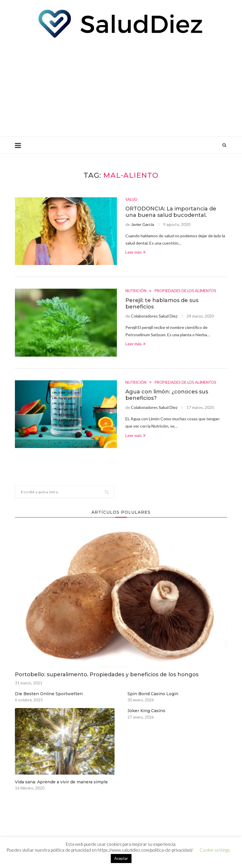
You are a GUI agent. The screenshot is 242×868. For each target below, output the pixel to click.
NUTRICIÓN (136, 291)
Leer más (135, 252)
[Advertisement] (121, 87)
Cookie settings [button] (215, 850)
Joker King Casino (146, 711)
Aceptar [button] (121, 858)
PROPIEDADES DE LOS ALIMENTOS (185, 291)
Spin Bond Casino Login (153, 694)
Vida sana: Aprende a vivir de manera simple (61, 782)
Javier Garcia (142, 224)
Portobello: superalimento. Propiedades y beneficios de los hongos (107, 674)
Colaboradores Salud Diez (154, 316)
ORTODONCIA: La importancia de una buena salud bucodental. (171, 212)
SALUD (131, 199)
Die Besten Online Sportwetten (49, 694)
